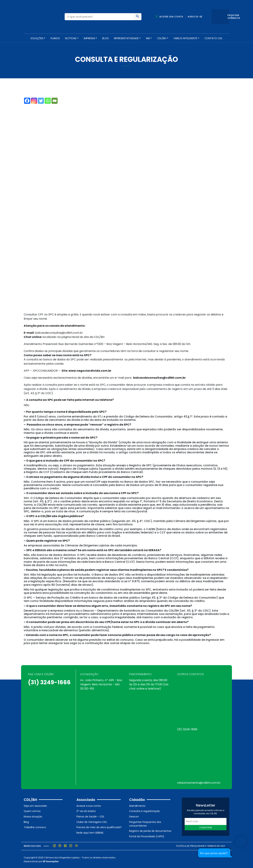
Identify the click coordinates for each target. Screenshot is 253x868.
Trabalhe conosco (35, 827)
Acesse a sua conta (89, 805)
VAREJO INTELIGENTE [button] (185, 38)
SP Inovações (51, 861)
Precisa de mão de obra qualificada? (99, 827)
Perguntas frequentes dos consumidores (145, 823)
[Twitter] (41, 100)
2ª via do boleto (86, 810)
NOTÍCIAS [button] (71, 38)
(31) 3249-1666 (49, 682)
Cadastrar (206, 827)
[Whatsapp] (48, 100)
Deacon (134, 816)
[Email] (55, 100)
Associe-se (195, 17)
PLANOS (55, 38)
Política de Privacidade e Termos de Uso (201, 845)
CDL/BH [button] (162, 38)
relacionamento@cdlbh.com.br (199, 782)
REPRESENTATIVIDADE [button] (126, 38)
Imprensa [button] (89, 38)
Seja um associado (35, 805)
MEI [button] (148, 38)
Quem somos (32, 810)
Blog (106, 38)
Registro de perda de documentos (150, 830)
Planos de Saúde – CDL (90, 816)
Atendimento (137, 805)
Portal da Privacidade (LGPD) (147, 836)
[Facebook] (27, 100)
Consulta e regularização (145, 810)
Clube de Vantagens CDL (92, 821)
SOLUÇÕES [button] (37, 38)
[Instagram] (34, 100)
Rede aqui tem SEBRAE (90, 832)
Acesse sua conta (169, 17)
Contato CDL (213, 38)
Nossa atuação (33, 816)
